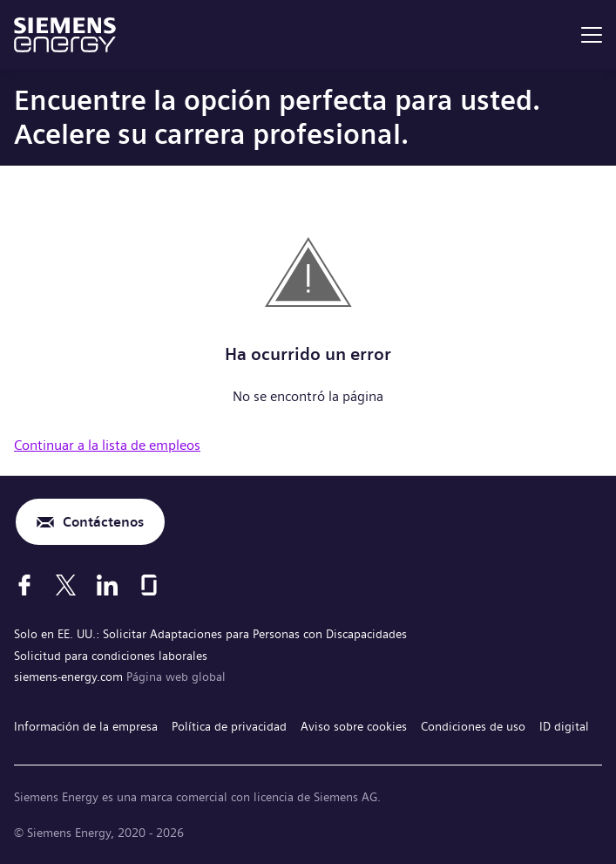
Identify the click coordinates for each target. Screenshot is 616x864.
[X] (66, 585)
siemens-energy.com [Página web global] (70, 677)
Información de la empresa (86, 726)
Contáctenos (103, 522)
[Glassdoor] (149, 585)
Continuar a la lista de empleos (107, 445)
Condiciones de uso (473, 726)
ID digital (564, 726)
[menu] (592, 35)
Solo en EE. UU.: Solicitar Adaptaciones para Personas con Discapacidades (210, 634)
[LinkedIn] (107, 585)
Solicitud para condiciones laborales (111, 656)
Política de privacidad (229, 726)
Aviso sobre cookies (354, 726)
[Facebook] (24, 585)
